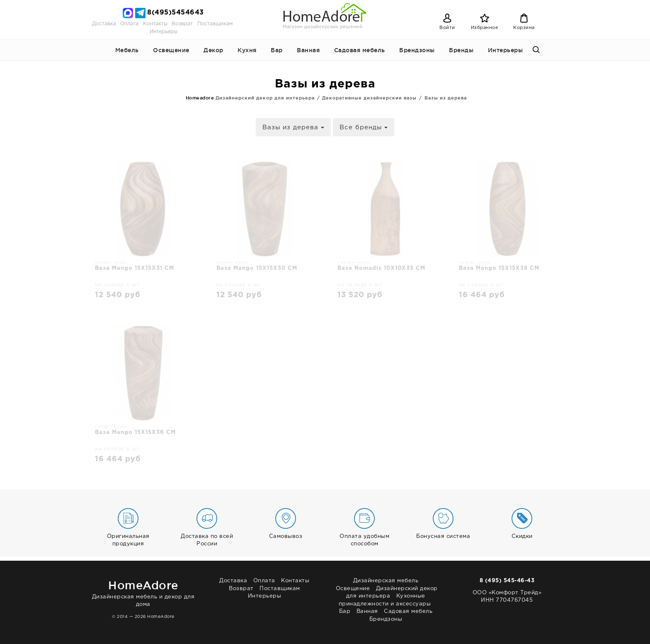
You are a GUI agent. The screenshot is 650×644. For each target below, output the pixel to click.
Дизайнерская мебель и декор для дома (143, 592)
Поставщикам (215, 24)
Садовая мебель (360, 50)
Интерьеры (164, 32)
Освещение (171, 50)
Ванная (308, 50)
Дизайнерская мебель (386, 581)
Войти (447, 28)
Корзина (524, 28)
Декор (213, 50)
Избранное (485, 28)
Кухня (247, 50)
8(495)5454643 (176, 13)
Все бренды (364, 127)
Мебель (127, 50)
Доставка (104, 24)
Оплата (129, 24)
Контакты (155, 24)
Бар (277, 50)
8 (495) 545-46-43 (507, 581)
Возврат (182, 24)
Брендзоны (417, 50)
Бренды (461, 50)
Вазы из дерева (293, 127)
